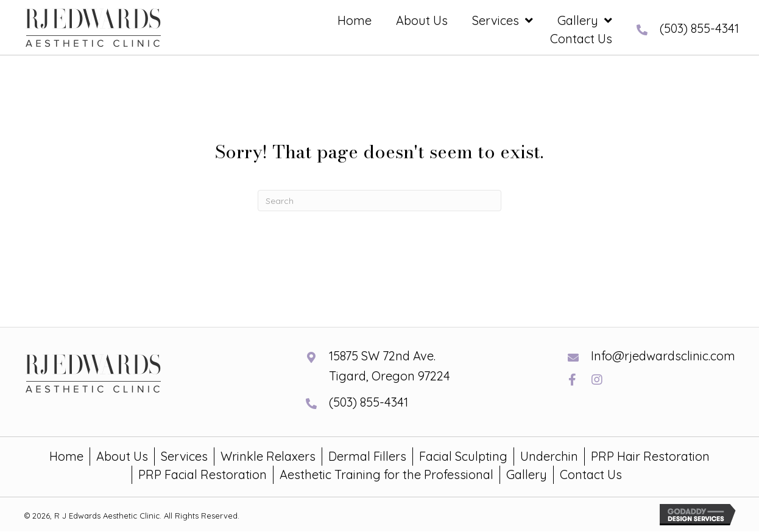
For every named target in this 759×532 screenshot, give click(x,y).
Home (66, 456)
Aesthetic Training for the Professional (387, 474)
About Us (122, 456)
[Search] (379, 201)
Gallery (527, 474)
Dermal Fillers (367, 456)
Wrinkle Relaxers (268, 456)
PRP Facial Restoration (203, 474)
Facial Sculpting (463, 456)
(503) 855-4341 (699, 28)
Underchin (549, 456)
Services (184, 456)
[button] (572, 380)
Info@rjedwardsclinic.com (663, 356)
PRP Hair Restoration (650, 456)
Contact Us (591, 474)
